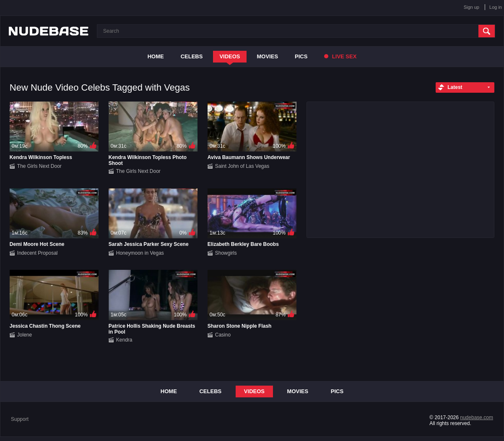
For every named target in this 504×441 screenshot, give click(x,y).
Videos (230, 56)
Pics (301, 56)
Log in (496, 7)
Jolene (25, 335)
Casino (223, 335)
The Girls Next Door (39, 166)
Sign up (472, 7)
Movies (268, 56)
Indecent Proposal (38, 253)
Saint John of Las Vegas (242, 166)
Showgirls (226, 253)
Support (20, 419)
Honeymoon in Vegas (140, 253)
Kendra (124, 340)
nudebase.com (477, 418)
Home (156, 56)
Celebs (192, 56)
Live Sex (340, 56)
